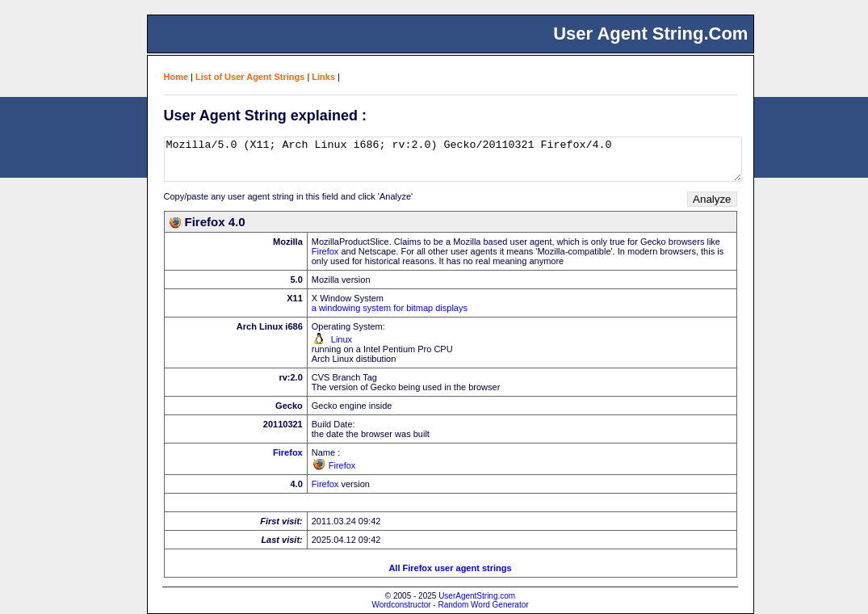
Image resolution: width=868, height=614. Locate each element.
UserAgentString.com (477, 596)
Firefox (325, 251)
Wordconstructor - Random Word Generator (450, 605)
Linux (342, 339)
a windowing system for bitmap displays (390, 308)
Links (323, 77)
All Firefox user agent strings (450, 568)
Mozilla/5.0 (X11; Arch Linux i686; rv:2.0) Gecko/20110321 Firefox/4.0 (453, 159)
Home (176, 77)
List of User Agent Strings (250, 77)
